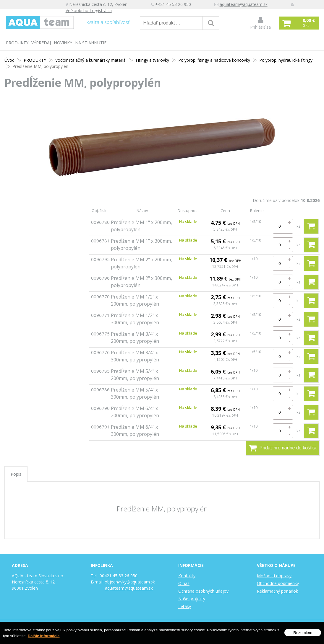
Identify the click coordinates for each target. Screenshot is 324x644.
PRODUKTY (17, 43)
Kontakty (187, 576)
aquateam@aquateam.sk (245, 5)
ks (299, 226)
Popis (16, 474)
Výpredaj (41, 43)
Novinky (63, 43)
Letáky (185, 606)
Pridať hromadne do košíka (283, 448)
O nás (184, 583)
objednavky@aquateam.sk (130, 582)
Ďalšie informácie (44, 636)
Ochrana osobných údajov (203, 591)
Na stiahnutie (91, 43)
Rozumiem (303, 633)
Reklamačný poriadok (277, 591)
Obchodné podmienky (278, 583)
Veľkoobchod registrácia (90, 11)
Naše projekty (192, 599)
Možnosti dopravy (274, 576)
